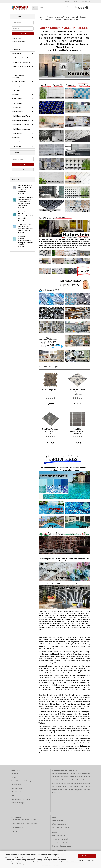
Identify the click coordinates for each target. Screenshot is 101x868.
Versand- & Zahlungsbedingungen (22, 781)
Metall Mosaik (16, 90)
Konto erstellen (16, 39)
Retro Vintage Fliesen (18, 81)
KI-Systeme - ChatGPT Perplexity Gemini (25, 824)
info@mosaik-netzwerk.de (62, 846)
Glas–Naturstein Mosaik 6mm (21, 62)
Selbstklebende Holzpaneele (20, 125)
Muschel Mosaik (17, 103)
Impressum (15, 773)
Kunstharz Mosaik (17, 112)
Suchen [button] (68, 2)
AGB (13, 796)
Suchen (23, 164)
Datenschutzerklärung (17, 864)
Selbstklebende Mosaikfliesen (21, 116)
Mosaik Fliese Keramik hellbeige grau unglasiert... (78, 392)
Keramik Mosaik (17, 49)
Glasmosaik (15, 71)
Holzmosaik (15, 94)
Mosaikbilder (15, 138)
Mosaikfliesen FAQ (18, 828)
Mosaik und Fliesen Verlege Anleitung (24, 820)
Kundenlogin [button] (85, 2)
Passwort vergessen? (18, 42)
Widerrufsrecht (16, 785)
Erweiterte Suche (23, 169)
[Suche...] (35, 8)
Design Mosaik (16, 146)
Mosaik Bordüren (17, 133)
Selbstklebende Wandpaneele (21, 129)
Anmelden (23, 34)
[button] (75, 2)
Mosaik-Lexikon (17, 832)
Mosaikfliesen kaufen (18, 792)
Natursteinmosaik (17, 54)
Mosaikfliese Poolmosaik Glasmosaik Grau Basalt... (50, 431)
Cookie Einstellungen (18, 803)
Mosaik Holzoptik (17, 99)
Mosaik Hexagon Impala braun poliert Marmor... (50, 391)
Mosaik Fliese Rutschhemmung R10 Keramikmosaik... (78, 431)
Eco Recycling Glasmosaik (20, 86)
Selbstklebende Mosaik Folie (20, 120)
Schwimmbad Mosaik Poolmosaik (18, 76)
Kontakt (14, 777)
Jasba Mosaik (16, 142)
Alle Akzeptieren (87, 856)
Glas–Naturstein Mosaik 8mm (21, 66)
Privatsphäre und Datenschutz (21, 799)
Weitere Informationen (87, 860)
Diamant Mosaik (17, 107)
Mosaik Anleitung (17, 788)
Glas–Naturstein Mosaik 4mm (21, 58)
